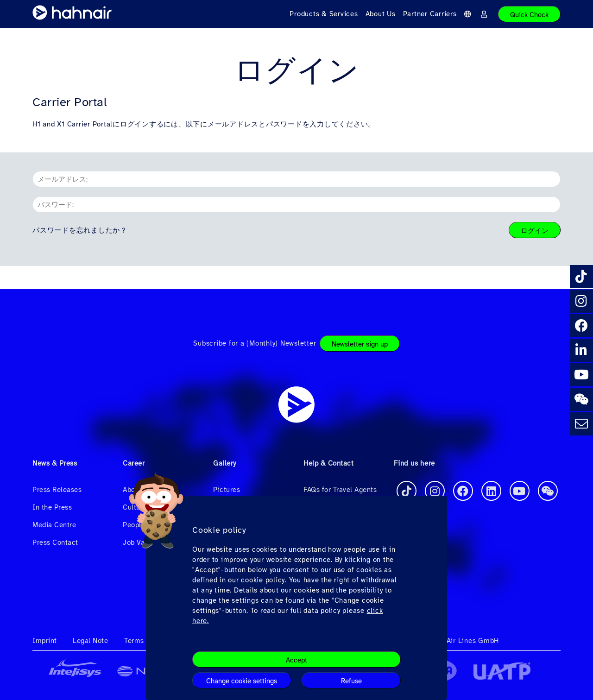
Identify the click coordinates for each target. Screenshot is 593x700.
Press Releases (57, 490)
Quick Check (529, 15)
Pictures (227, 490)
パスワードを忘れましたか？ (80, 230)
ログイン (535, 231)
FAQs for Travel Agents (340, 490)
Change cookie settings (242, 681)
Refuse (351, 681)
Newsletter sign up (360, 344)
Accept (296, 660)
